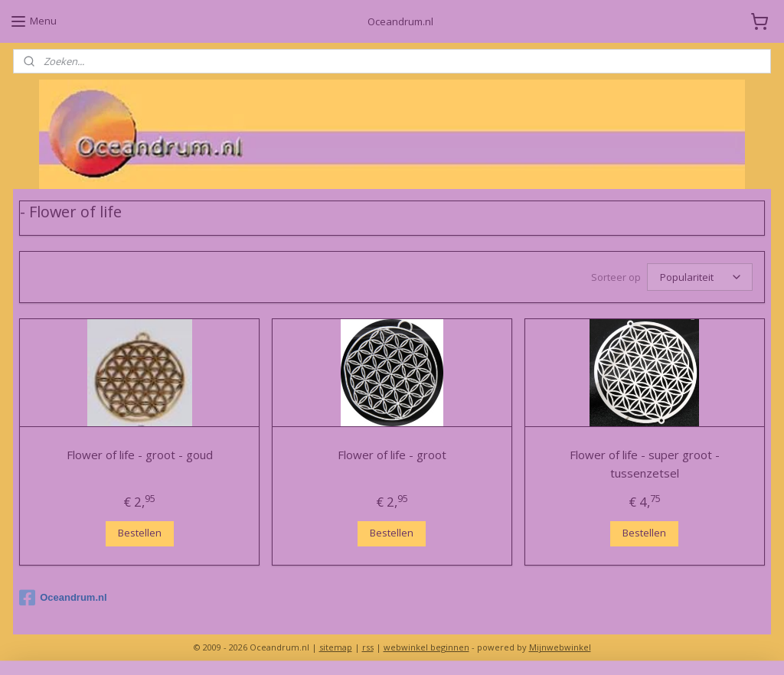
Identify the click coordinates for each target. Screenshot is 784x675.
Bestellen (140, 533)
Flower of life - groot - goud (140, 455)
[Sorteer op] (700, 278)
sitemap (336, 647)
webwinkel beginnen (426, 647)
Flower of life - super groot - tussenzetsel (645, 465)
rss (368, 647)
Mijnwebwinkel (560, 647)
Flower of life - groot (392, 455)
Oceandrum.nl (63, 598)
